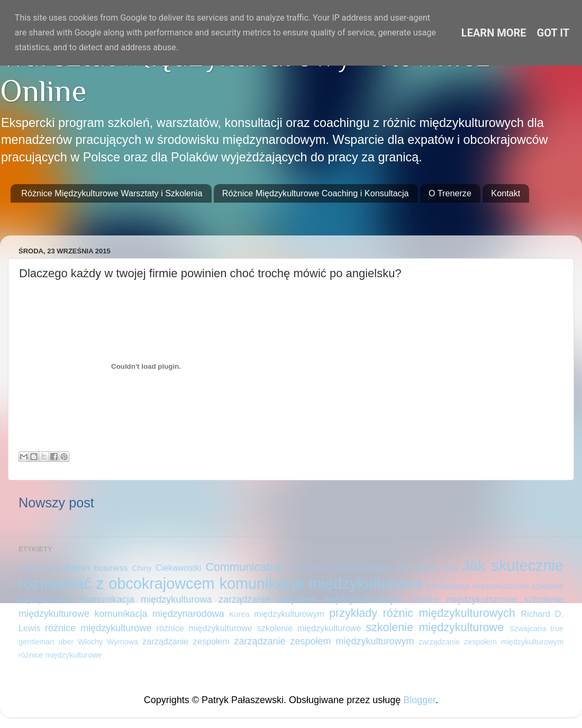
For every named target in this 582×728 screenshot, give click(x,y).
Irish (404, 568)
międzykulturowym (289, 614)
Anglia (29, 568)
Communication (245, 567)
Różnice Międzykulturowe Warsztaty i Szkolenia (112, 193)
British (78, 568)
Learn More (494, 33)
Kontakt (506, 193)
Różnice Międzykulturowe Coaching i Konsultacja (316, 193)
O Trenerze (450, 193)
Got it (553, 33)
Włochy (90, 642)
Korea (239, 614)
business (111, 568)
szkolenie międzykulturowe (435, 627)
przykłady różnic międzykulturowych (422, 613)
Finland (345, 568)
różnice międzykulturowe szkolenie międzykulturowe (259, 628)
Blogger (419, 700)
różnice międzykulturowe (98, 628)
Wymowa (122, 642)
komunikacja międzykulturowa (321, 584)
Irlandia (427, 568)
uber (66, 642)
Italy (451, 568)
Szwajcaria (528, 629)
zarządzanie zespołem (186, 641)
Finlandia (377, 568)
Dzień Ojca (310, 568)
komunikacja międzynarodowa (159, 614)
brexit (53, 568)
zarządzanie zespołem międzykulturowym (324, 641)
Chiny (142, 568)
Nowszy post (56, 503)
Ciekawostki (178, 568)
